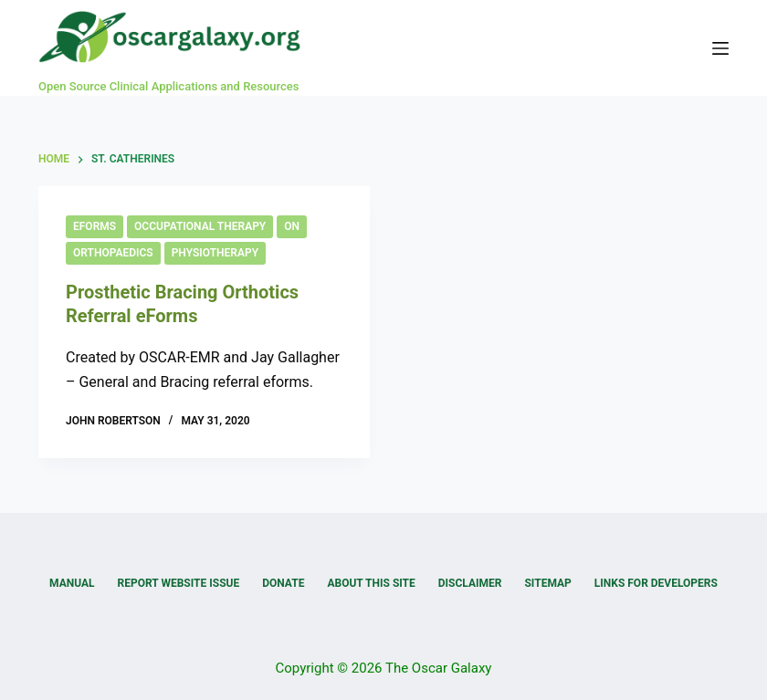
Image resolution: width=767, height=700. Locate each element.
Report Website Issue (179, 583)
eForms (95, 226)
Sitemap (547, 583)
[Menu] (720, 48)
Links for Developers (656, 583)
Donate (283, 583)
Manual (72, 583)
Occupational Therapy (200, 226)
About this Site (371, 583)
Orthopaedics (113, 253)
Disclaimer (470, 583)
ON (292, 226)
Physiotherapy (215, 253)
